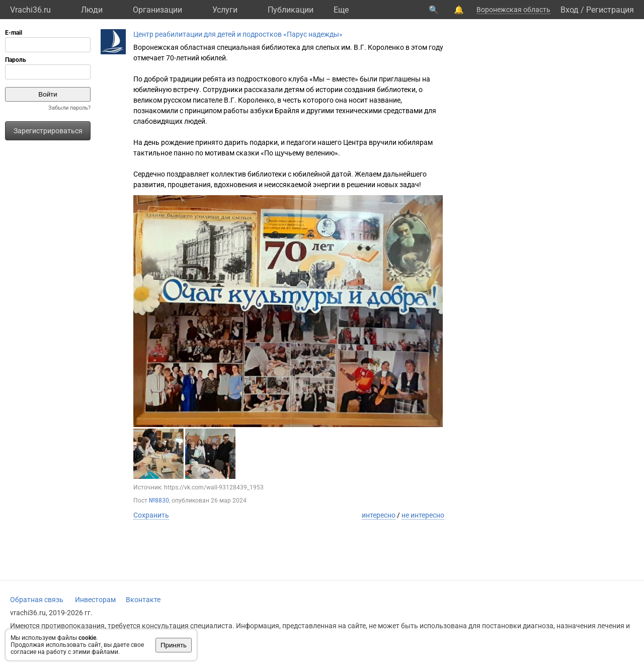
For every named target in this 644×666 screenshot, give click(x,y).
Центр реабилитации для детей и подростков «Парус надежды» (238, 34)
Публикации (291, 10)
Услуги (225, 10)
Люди (92, 10)
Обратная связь (37, 600)
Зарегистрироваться (48, 131)
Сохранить (151, 515)
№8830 (159, 501)
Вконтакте (143, 600)
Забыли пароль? (69, 108)
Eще (341, 10)
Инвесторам (95, 600)
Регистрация (610, 10)
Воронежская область (513, 10)
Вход (570, 10)
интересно (379, 515)
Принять (174, 645)
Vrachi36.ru (30, 10)
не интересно (423, 515)
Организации (157, 10)
